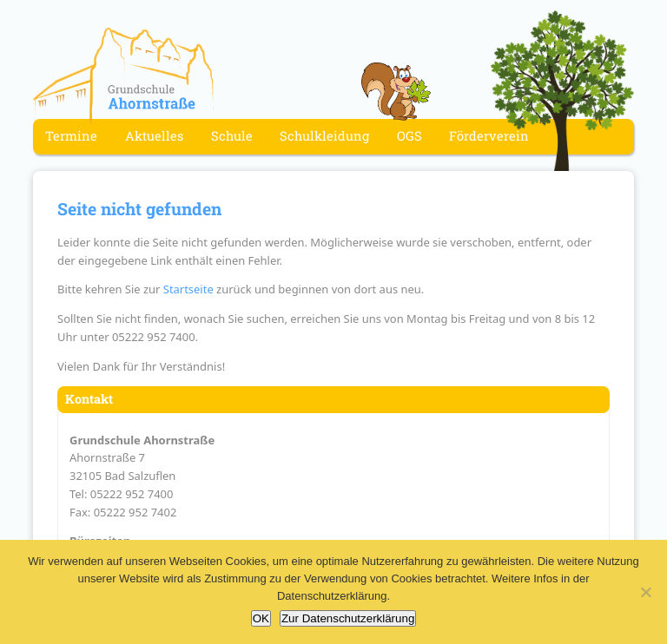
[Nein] (645, 592)
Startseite (188, 289)
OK (261, 618)
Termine (71, 137)
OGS (409, 137)
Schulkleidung (324, 137)
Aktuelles (154, 137)
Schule (232, 137)
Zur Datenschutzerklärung (348, 618)
